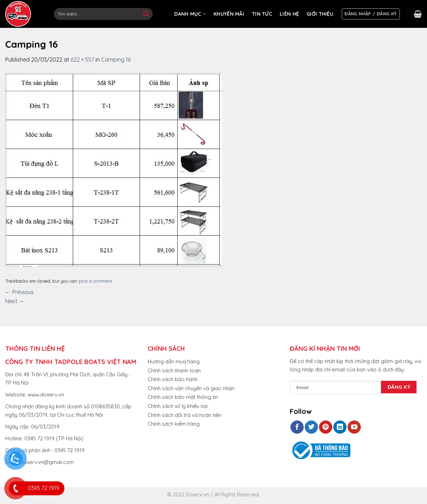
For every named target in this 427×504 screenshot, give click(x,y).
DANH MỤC (190, 14)
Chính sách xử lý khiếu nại (178, 406)
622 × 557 (82, 60)
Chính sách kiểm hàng (174, 424)
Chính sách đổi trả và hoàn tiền (184, 415)
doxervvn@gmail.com (47, 462)
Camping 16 (116, 60)
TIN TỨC (262, 14)
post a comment (95, 281)
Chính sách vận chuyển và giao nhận (191, 388)
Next (15, 301)
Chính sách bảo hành (173, 379)
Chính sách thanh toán (174, 371)
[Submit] (146, 14)
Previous (20, 292)
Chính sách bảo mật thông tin (183, 397)
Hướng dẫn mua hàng (174, 361)
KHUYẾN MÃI (229, 14)
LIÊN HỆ (289, 14)
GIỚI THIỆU (320, 14)
